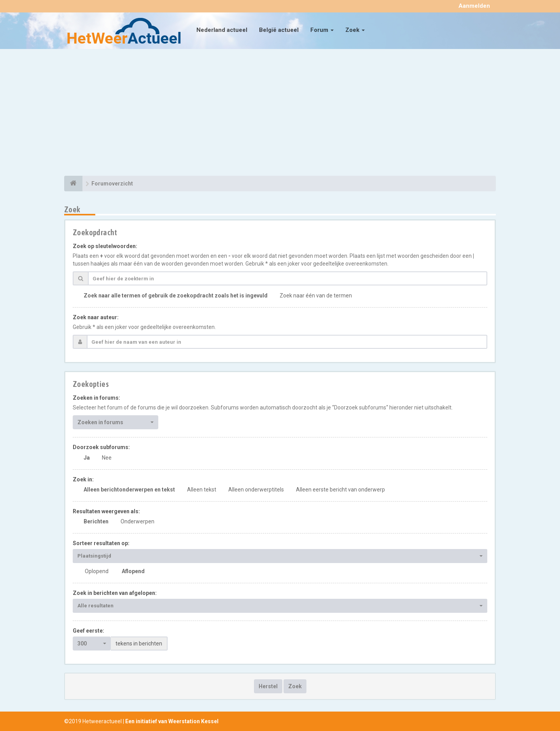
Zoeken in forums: (96, 398)
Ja (87, 458)
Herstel (268, 686)
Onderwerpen (137, 521)
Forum (322, 30)
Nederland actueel (222, 30)
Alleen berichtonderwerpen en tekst (129, 490)
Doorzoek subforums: (101, 447)
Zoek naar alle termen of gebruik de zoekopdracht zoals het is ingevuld (176, 296)
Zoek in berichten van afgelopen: (115, 593)
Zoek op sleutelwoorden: (105, 246)
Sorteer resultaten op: (101, 543)
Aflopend (133, 571)
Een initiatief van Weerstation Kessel (172, 721)
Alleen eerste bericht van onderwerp (340, 490)
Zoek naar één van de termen (316, 296)
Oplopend (97, 571)
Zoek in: (83, 479)
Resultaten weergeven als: (106, 511)
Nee (107, 458)
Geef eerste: (88, 631)
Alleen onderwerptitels (256, 490)
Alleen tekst (202, 490)
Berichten (96, 521)
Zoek (355, 30)
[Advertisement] (280, 114)
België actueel (279, 30)
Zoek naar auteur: (96, 317)
